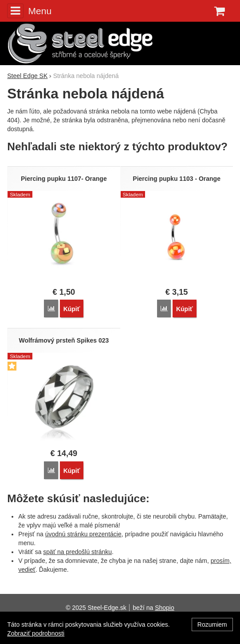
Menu (29, 11)
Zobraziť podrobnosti (36, 633)
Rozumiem (212, 624)
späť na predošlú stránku (77, 552)
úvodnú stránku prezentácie (83, 534)
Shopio (165, 608)
